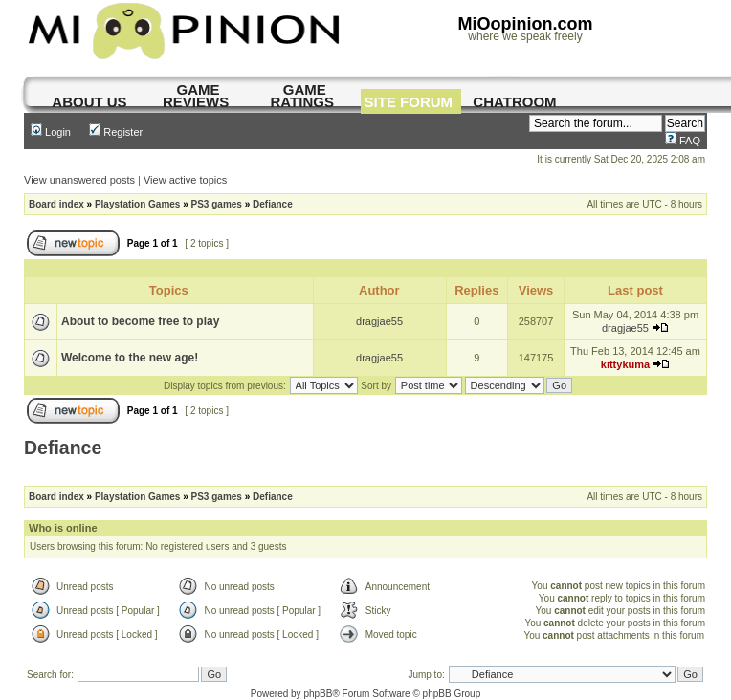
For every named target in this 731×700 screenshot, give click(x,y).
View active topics (185, 180)
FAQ (683, 141)
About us (89, 102)
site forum (409, 102)
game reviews (196, 96)
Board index (56, 204)
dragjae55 (379, 321)
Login (51, 132)
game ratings (302, 96)
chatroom (514, 102)
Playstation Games (137, 204)
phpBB (318, 694)
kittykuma (625, 364)
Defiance (273, 204)
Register (116, 132)
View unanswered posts (79, 180)
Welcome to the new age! (130, 358)
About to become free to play (140, 321)
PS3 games (217, 204)
